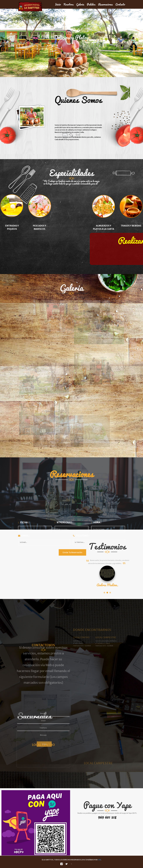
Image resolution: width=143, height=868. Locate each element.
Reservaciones (105, 4)
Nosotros (69, 4)
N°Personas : (64, 523)
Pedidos (91, 4)
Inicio (58, 4)
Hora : (96, 523)
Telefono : (81, 536)
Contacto (120, 4)
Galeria (80, 4)
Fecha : (24, 523)
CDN (99, 860)
